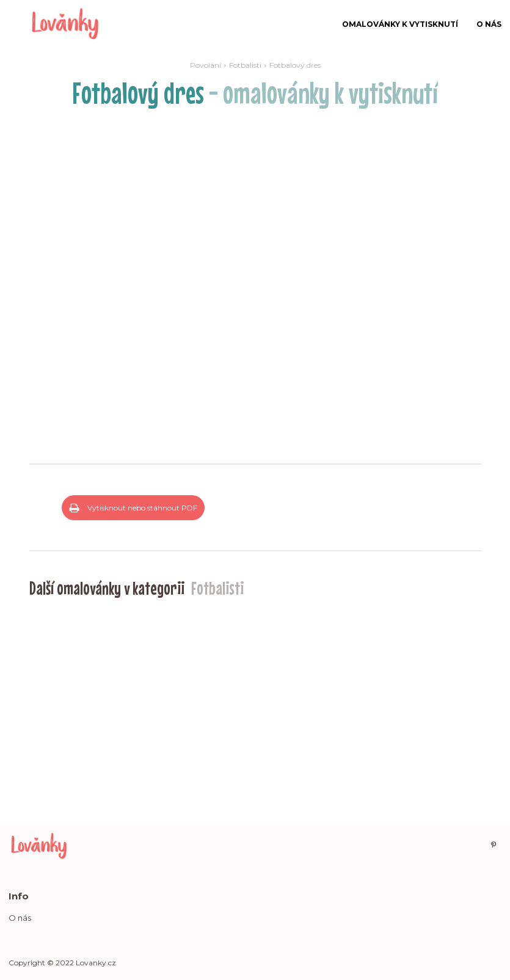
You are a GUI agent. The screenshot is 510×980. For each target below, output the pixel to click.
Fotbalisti (245, 65)
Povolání (206, 65)
